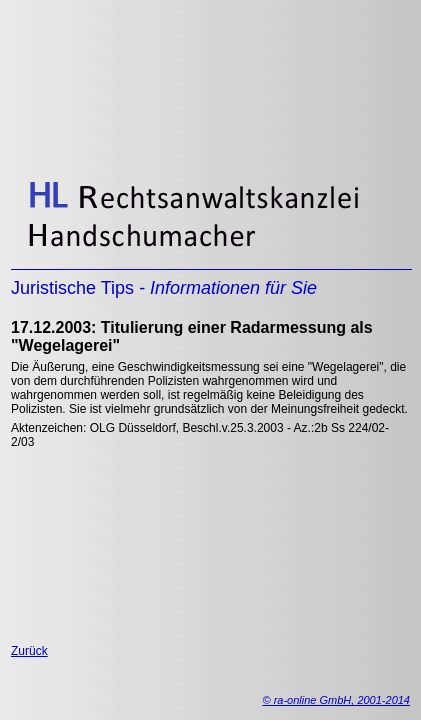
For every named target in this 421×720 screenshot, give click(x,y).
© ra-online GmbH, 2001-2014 (336, 700)
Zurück (29, 651)
